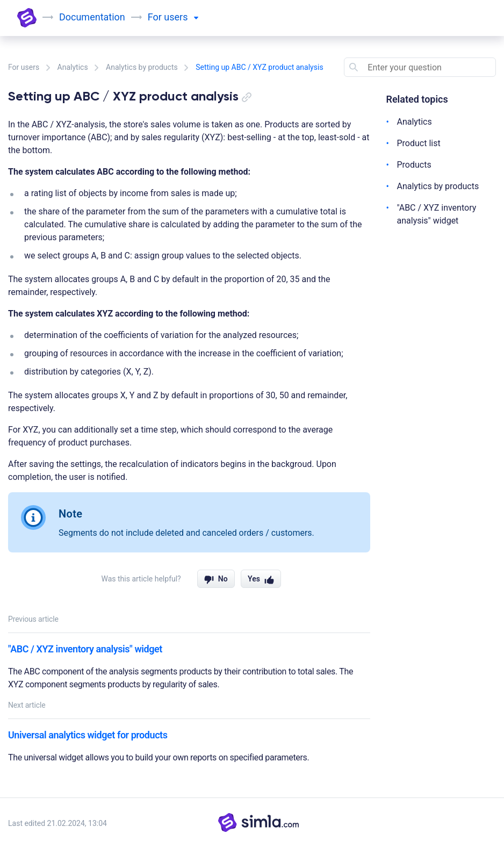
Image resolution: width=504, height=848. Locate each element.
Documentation (92, 17)
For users (24, 67)
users (181, 17)
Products (414, 165)
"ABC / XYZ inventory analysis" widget (85, 649)
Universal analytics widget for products (88, 735)
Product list (419, 143)
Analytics (73, 67)
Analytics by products (142, 67)
